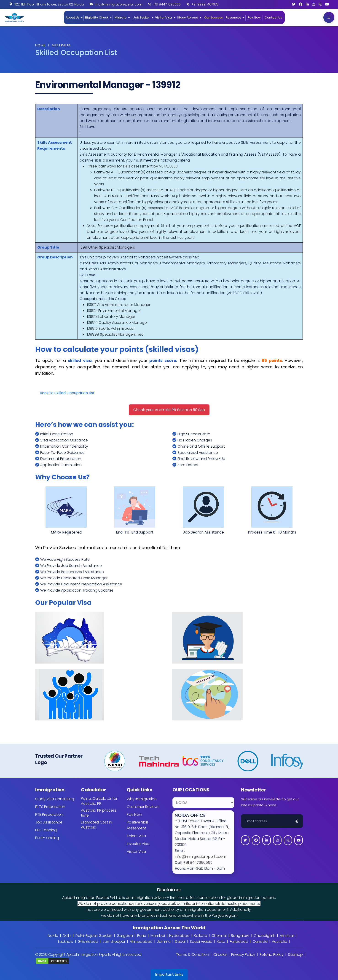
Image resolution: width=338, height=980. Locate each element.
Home (40, 45)
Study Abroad (188, 17)
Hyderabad (179, 936)
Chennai (219, 936)
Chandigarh (265, 936)
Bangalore (240, 936)
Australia (61, 45)
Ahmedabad (141, 941)
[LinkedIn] (307, 4)
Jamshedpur (114, 941)
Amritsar (287, 936)
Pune (142, 936)
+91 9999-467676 (205, 4)
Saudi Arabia (201, 941)
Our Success (213, 17)
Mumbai (158, 936)
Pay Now (254, 17)
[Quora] (320, 4)
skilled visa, (80, 360)
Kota (221, 941)
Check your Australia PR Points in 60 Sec (169, 410)
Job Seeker (141, 17)
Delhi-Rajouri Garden (94, 936)
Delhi (67, 936)
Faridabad (239, 941)
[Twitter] (294, 4)
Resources (233, 17)
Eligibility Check (97, 17)
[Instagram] (314, 4)
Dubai (180, 941)
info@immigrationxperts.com (118, 4)
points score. (163, 360)
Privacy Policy (243, 955)
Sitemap (295, 955)
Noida (53, 936)
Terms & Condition (193, 955)
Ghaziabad (88, 941)
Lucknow (66, 941)
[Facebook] (301, 4)
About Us (72, 17)
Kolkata (201, 936)
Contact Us (273, 17)
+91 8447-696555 (167, 4)
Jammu (164, 941)
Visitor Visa (163, 17)
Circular (220, 955)
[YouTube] (327, 4)
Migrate (121, 17)
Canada (260, 941)
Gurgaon (125, 936)
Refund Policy (272, 955)
